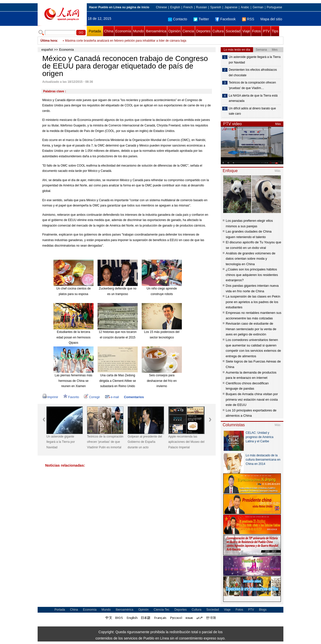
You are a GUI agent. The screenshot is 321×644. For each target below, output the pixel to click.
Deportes (203, 31)
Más (278, 124)
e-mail (112, 397)
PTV (266, 31)
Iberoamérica (156, 31)
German (258, 7)
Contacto (178, 19)
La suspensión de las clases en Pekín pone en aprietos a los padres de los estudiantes (253, 302)
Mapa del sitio (271, 19)
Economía (123, 31)
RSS (248, 19)
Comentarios (134, 397)
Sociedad (233, 31)
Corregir (92, 397)
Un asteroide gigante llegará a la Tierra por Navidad (61, 442)
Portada (95, 31)
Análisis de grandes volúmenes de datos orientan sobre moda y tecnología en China (251, 259)
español (47, 50)
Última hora (49, 41)
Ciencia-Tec (162, 610)
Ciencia (188, 31)
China (109, 31)
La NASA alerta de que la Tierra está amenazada (253, 98)
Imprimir (50, 397)
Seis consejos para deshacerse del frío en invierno (162, 381)
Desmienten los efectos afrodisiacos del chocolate (253, 73)
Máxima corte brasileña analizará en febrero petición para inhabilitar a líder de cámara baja (126, 41)
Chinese (162, 7)
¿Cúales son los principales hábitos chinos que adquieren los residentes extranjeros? (252, 275)
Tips (275, 31)
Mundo (139, 31)
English (175, 7)
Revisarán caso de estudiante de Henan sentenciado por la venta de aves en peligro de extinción (251, 329)
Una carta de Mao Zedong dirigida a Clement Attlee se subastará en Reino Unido (118, 381)
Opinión (174, 31)
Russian (202, 7)
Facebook (225, 19)
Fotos (256, 31)
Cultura (218, 31)
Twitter (201, 19)
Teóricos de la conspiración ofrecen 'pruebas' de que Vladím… (252, 85)
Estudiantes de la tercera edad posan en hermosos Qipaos (73, 337)
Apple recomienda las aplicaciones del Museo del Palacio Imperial (186, 442)
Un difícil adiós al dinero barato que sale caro (252, 111)
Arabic (245, 7)
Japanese (231, 7)
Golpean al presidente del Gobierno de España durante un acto (145, 442)
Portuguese (274, 7)
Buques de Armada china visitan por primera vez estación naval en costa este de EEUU (252, 399)
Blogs (263, 610)
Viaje (246, 31)
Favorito (71, 397)
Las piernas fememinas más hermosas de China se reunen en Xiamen (73, 381)
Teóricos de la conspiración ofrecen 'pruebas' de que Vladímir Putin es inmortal (105, 442)
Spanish (216, 7)
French (188, 7)
